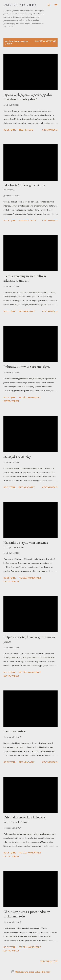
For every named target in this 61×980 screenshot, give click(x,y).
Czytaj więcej (50, 130)
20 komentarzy (27, 221)
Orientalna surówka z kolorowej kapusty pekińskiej (25, 820)
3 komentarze (27, 762)
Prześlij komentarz (30, 397)
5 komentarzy (27, 487)
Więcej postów (49, 961)
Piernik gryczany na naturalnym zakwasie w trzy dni (25, 278)
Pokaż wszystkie (45, 41)
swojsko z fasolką (20, 5)
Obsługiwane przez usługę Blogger (31, 972)
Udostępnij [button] (10, 130)
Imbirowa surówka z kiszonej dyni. (27, 367)
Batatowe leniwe (15, 731)
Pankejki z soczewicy (17, 456)
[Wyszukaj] (49, 5)
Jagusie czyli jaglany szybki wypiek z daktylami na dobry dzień (28, 97)
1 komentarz (26, 130)
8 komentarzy (27, 311)
